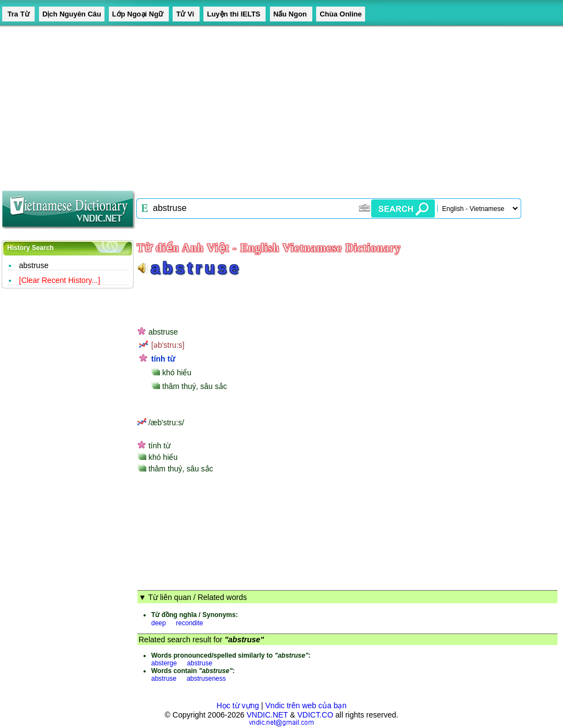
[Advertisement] (281, 104)
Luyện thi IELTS (234, 14)
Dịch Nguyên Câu (72, 14)
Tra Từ (18, 14)
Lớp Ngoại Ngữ (139, 14)
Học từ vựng (238, 705)
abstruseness (206, 679)
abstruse (34, 265)
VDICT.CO (315, 715)
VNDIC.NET (267, 715)
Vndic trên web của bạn (306, 705)
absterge (164, 663)
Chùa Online (341, 14)
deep (159, 623)
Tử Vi (186, 14)
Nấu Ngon (291, 14)
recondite (189, 623)
